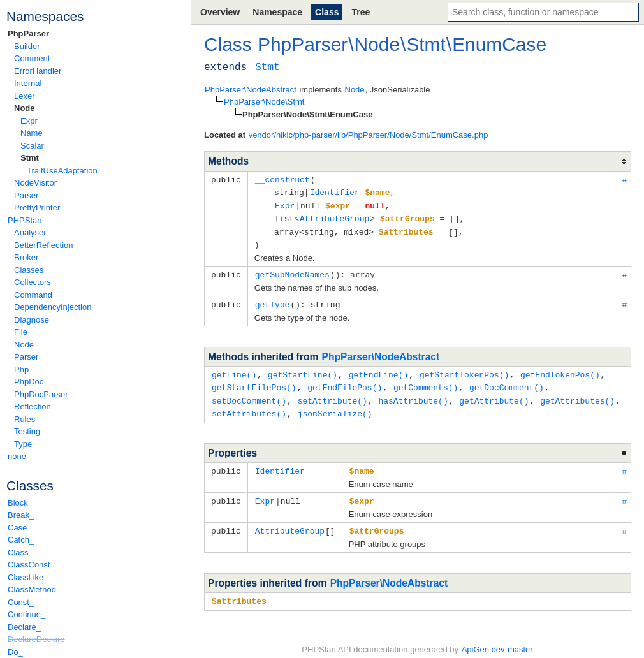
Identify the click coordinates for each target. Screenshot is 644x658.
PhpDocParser (41, 394)
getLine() (234, 369)
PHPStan (25, 220)
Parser (26, 195)
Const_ (21, 602)
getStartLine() (303, 369)
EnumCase (499, 44)
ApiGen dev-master (497, 639)
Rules (25, 419)
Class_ (20, 552)
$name (362, 463)
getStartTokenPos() (464, 369)
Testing (27, 431)
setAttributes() (249, 406)
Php (21, 369)
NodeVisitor (35, 183)
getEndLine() (379, 369)
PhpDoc (29, 382)
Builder (27, 46)
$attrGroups (377, 522)
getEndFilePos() (345, 381)
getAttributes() (577, 394)
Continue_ (26, 614)
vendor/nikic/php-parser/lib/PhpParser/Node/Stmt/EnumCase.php (369, 135)
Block (18, 503)
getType (273, 300)
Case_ (20, 528)
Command (33, 295)
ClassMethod (32, 589)
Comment (32, 58)
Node (25, 108)
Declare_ (24, 627)
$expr (362, 492)
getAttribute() (494, 394)
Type (23, 444)
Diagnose (32, 320)
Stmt (30, 158)
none (17, 456)
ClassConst (29, 565)
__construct (282, 179)
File (21, 332)
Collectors (33, 282)
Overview (220, 12)
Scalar (32, 146)
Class (327, 12)
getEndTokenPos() (560, 369)
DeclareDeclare (36, 639)
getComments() (426, 381)
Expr (29, 121)
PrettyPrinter (37, 208)
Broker (26, 257)
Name (32, 133)
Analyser (30, 232)
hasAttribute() (413, 394)
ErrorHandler (38, 71)
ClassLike (26, 577)
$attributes (239, 591)
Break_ (21, 515)
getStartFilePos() (254, 381)
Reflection (33, 406)
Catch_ (21, 540)
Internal (28, 83)
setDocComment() (249, 394)
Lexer (25, 96)
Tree (361, 12)
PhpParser (28, 33)
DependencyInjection (53, 307)
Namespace (277, 12)
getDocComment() (507, 381)
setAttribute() (333, 394)
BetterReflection (44, 245)
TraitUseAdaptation (62, 171)
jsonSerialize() (335, 406)
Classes (29, 270)
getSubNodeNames (292, 270)
